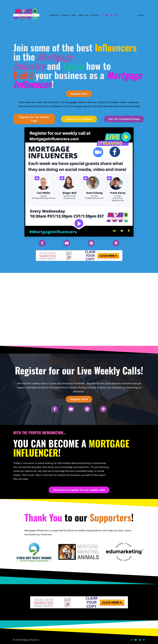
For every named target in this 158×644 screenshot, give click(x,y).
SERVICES (54, 15)
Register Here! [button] (79, 399)
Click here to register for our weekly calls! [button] (79, 490)
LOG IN (141, 15)
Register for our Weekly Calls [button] (34, 119)
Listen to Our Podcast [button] (79, 119)
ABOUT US (83, 15)
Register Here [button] (79, 94)
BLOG (74, 15)
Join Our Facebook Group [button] (124, 119)
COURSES (65, 15)
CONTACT (95, 15)
